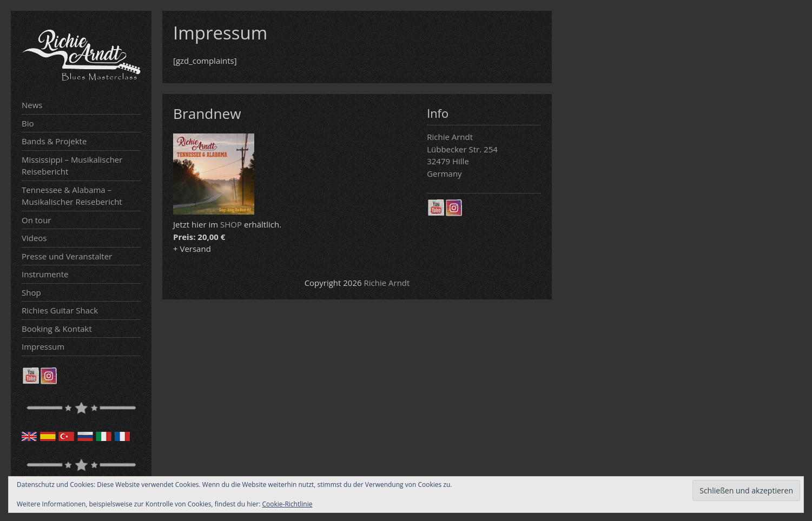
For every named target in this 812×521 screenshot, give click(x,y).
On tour (36, 220)
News (32, 105)
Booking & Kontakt (57, 329)
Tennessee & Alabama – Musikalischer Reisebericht (72, 196)
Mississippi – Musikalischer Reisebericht (72, 166)
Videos (34, 238)
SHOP (231, 224)
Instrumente (45, 274)
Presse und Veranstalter (67, 256)
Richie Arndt (387, 283)
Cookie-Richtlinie (288, 504)
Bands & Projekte (54, 141)
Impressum (43, 346)
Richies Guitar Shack (60, 310)
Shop (31, 292)
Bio (28, 123)
